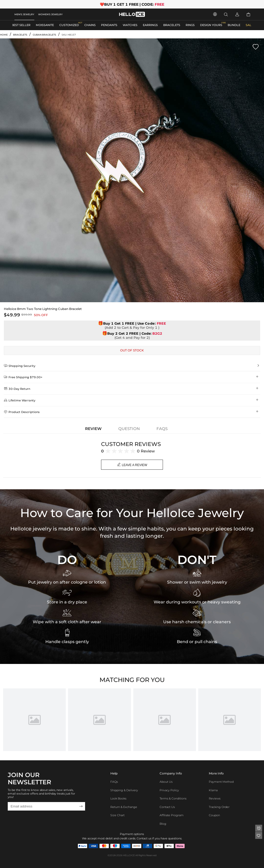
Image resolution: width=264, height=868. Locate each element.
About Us (166, 782)
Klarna (213, 790)
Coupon (214, 815)
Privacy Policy (169, 790)
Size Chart (117, 815)
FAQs (114, 782)
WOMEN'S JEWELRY (50, 14)
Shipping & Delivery (124, 790)
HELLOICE (129, 855)
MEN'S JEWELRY (24, 14)
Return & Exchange (124, 807)
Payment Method (221, 782)
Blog (163, 824)
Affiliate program (172, 815)
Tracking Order (219, 807)
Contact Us (167, 807)
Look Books (118, 799)
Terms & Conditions (173, 799)
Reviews (215, 799)
